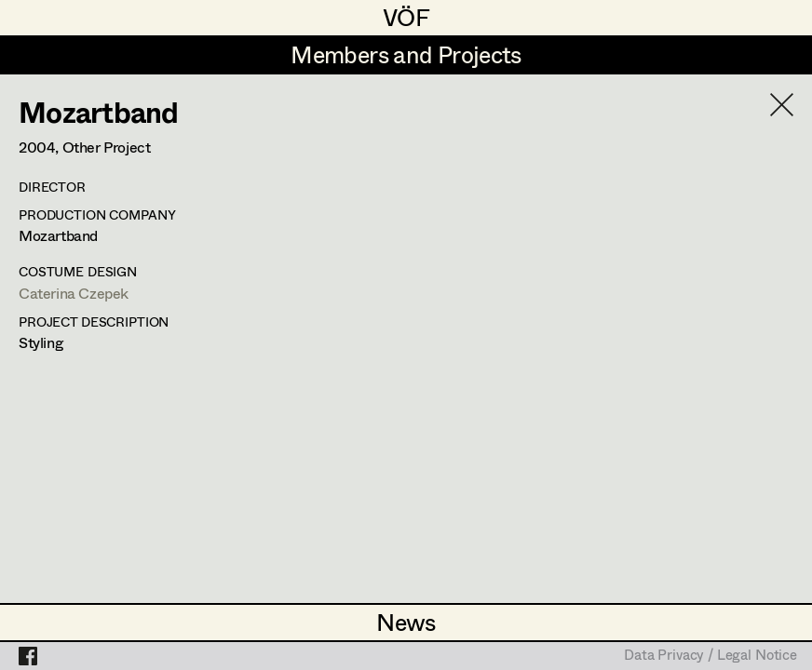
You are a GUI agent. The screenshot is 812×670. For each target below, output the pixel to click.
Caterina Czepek (74, 293)
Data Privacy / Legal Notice (710, 656)
